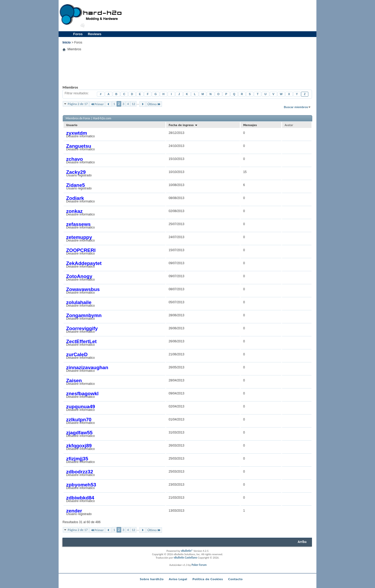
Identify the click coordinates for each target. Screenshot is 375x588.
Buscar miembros (296, 107)
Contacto (235, 579)
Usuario (72, 125)
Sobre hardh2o (152, 579)
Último (154, 104)
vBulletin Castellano (185, 558)
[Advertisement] (220, 16)
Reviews (95, 34)
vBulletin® (187, 551)
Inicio (67, 42)
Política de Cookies (208, 579)
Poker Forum (199, 565)
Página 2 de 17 (78, 104)
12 (133, 104)
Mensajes (250, 125)
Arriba (302, 542)
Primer (97, 104)
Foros (78, 34)
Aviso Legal (178, 579)
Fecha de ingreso (183, 125)
